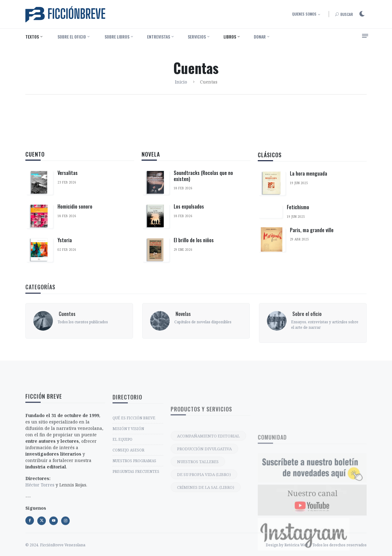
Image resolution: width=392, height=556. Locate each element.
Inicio (181, 82)
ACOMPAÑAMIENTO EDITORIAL (208, 492)
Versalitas (68, 173)
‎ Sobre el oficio (71, 37)
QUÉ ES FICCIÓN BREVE (134, 466)
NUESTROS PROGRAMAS (134, 509)
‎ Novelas (183, 340)
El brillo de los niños (194, 244)
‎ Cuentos (67, 340)
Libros (230, 37)
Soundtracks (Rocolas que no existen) (203, 180)
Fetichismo (298, 221)
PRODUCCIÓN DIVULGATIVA (204, 505)
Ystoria (65, 240)
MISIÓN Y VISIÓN (128, 477)
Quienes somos (304, 14)
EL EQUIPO (122, 488)
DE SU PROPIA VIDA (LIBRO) (204, 531)
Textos (32, 37)
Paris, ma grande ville (312, 243)
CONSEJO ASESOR (128, 498)
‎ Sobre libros (116, 37)
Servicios (197, 37)
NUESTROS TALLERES (198, 518)
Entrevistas (159, 37)
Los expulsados (189, 210)
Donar (260, 37)
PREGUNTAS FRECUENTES (136, 520)
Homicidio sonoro (75, 207)
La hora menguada (309, 187)
